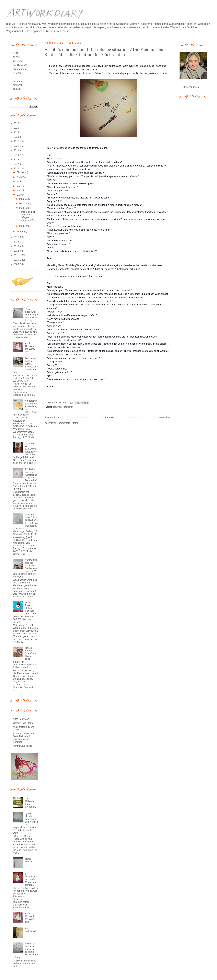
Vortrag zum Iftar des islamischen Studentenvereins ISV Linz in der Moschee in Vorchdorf (25, 568)
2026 (17, 123)
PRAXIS (17, 73)
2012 (17, 251)
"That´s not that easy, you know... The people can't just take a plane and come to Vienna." (93, 176)
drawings (57, 407)
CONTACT (19, 61)
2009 (17, 264)
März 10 (24, 226)
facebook (18, 85)
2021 (17, 146)
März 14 (24, 203)
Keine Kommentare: (57, 402)
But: (49, 155)
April (19, 190)
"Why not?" (53, 180)
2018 (17, 159)
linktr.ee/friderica (190, 87)
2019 (17, 155)
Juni (19, 181)
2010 (17, 260)
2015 (17, 237)
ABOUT (17, 53)
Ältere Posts (165, 417)
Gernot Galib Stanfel (24, 723)
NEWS (16, 57)
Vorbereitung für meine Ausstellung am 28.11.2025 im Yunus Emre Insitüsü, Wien (25, 409)
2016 (17, 168)
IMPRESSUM (20, 65)
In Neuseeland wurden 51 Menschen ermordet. (31, 879)
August (20, 177)
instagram (18, 81)
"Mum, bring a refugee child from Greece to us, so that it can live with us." (84, 162)
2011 (17, 255)
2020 (17, 150)
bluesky (17, 89)
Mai (19, 186)
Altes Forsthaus (21, 719)
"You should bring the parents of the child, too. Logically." (76, 173)
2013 (17, 246)
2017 (17, 164)
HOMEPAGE (20, 69)
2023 (17, 137)
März (19, 195)
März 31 (24, 199)
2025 (17, 128)
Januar (20, 232)
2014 (17, 242)
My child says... (55, 159)
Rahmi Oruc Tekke (22, 746)
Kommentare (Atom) (67, 423)
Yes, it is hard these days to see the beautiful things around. (77, 148)
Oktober (21, 172)
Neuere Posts (52, 417)
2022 (17, 141)
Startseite (109, 417)
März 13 (24, 208)
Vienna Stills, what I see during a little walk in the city (31, 315)
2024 (17, 132)
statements (68, 407)
